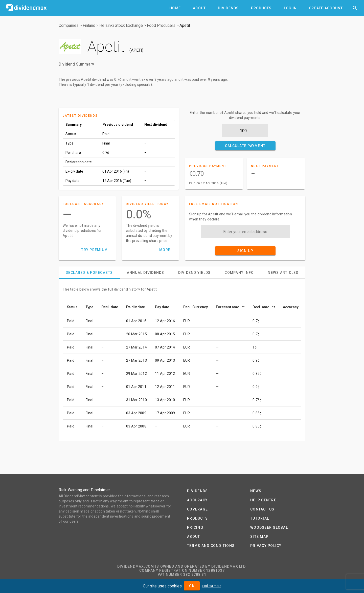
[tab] (175, 8)
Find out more (212, 586)
